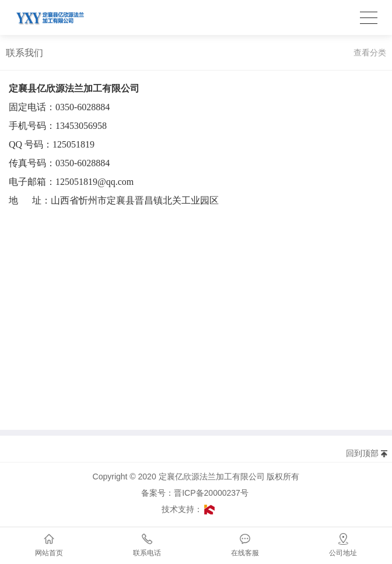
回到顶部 (362, 453)
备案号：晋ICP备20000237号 (198, 493)
